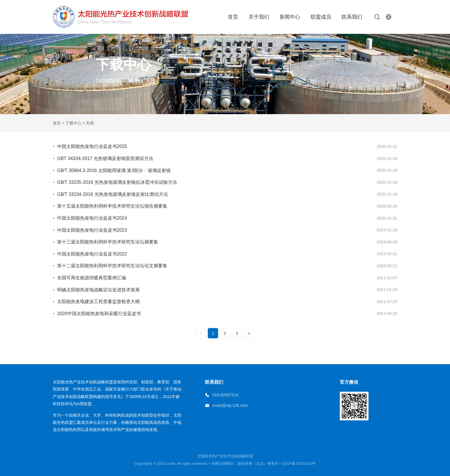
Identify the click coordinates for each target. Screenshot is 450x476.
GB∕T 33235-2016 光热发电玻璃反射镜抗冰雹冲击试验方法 (117, 182)
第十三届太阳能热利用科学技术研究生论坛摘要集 (108, 242)
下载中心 (73, 123)
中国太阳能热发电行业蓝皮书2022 (92, 254)
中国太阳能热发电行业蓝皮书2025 (92, 146)
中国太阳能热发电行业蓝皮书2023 (92, 230)
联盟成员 (321, 17)
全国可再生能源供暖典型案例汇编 (92, 278)
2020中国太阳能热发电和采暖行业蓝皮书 (99, 314)
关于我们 (259, 17)
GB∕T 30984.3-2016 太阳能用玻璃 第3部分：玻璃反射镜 (114, 170)
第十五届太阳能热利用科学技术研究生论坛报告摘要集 (112, 206)
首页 (233, 17)
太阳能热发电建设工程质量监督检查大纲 (98, 302)
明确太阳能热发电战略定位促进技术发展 (98, 290)
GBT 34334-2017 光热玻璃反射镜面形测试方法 (105, 158)
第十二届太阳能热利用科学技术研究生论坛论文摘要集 (112, 266)
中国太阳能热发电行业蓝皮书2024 (92, 218)
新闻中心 (290, 17)
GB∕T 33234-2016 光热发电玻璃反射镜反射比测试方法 (113, 194)
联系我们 (352, 17)
